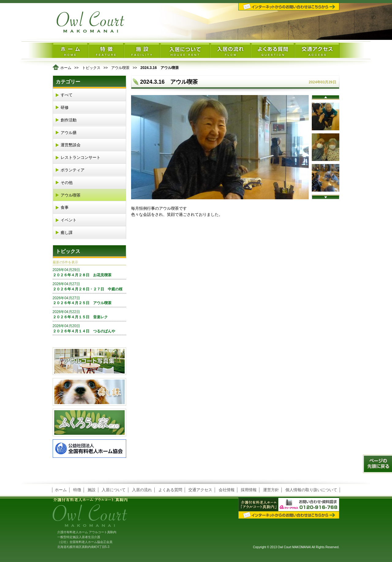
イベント (69, 220)
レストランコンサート (81, 157)
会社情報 (227, 490)
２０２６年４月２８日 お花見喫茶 (89, 272)
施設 (92, 490)
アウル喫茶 (120, 68)
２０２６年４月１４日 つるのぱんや (89, 328)
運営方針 (271, 490)
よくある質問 (170, 490)
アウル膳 (69, 133)
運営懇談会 (71, 145)
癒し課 (67, 233)
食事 (65, 207)
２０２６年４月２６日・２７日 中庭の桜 (89, 286)
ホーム (66, 68)
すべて (67, 95)
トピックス (91, 68)
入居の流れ (142, 490)
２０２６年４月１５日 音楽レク (89, 314)
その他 (67, 183)
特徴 (77, 490)
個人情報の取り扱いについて (311, 490)
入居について (114, 490)
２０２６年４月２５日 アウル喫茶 (89, 300)
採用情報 (249, 490)
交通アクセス (200, 490)
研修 (65, 107)
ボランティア (73, 170)
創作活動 (69, 120)
